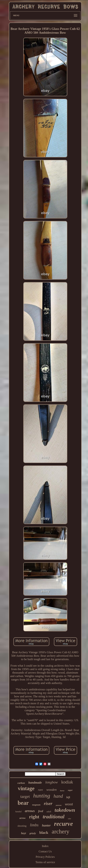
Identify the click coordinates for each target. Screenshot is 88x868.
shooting (22, 826)
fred (41, 811)
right (34, 817)
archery (61, 831)
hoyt (24, 833)
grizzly (33, 833)
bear (23, 803)
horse (62, 791)
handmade (35, 783)
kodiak (67, 782)
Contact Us (45, 851)
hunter (46, 825)
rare (41, 790)
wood (69, 804)
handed (18, 812)
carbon (21, 783)
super (70, 790)
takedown (65, 810)
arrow (22, 818)
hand (58, 796)
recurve (64, 824)
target (25, 796)
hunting (42, 796)
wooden (51, 790)
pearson (59, 805)
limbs (34, 825)
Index (45, 846)
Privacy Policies (45, 857)
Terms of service (45, 862)
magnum (36, 805)
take (70, 819)
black (44, 832)
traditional (54, 817)
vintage (26, 788)
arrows (30, 811)
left (68, 797)
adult (49, 811)
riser (48, 803)
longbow (52, 782)
